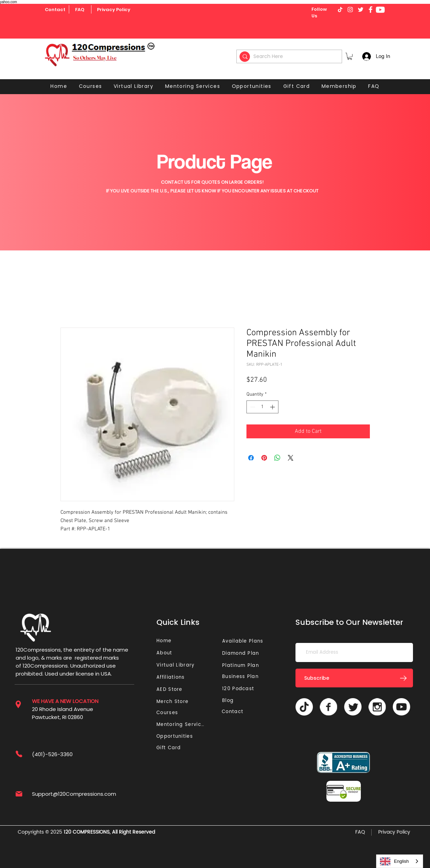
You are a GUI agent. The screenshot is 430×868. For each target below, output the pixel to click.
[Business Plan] (242, 677)
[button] (350, 56)
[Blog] (231, 701)
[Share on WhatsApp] (277, 458)
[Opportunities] (176, 737)
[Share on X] (291, 458)
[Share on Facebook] (251, 458)
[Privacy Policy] (114, 10)
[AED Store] (170, 690)
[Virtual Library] (184, 665)
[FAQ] (80, 10)
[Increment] (273, 407)
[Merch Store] (175, 702)
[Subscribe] (354, 678)
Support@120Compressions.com (74, 794)
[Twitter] (353, 707)
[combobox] (400, 861)
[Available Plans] (244, 641)
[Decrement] (252, 407)
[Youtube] (380, 10)
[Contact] (55, 10)
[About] (167, 653)
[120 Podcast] (240, 689)
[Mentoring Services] (182, 725)
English (394, 861)
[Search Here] (290, 56)
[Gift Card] (169, 748)
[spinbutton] (262, 407)
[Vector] (328, 707)
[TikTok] (304, 707)
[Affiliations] (173, 677)
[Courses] (169, 713)
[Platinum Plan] (242, 666)
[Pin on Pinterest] (264, 458)
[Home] (165, 641)
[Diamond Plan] (242, 654)
